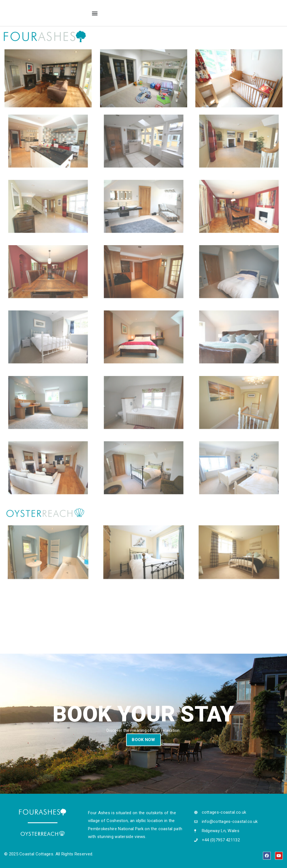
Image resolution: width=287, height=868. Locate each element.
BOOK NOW (143, 740)
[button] (95, 13)
